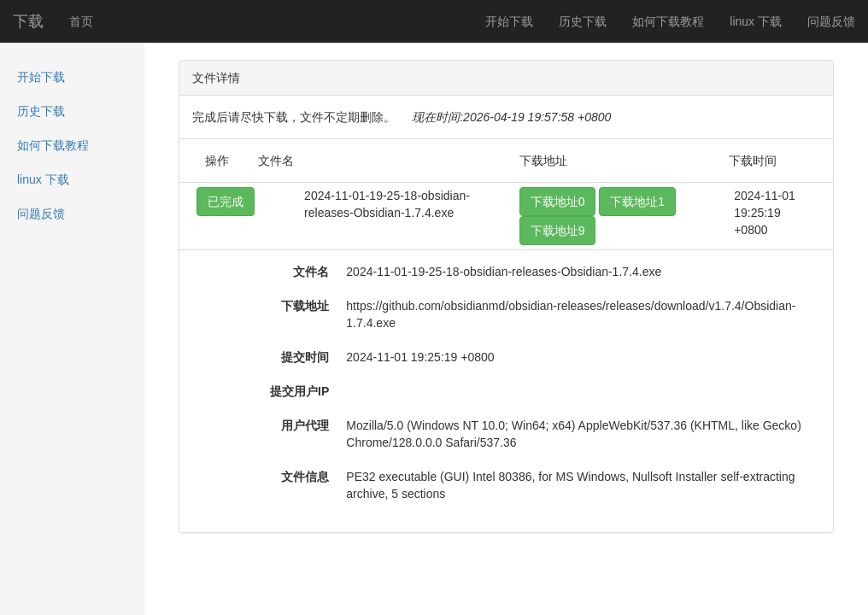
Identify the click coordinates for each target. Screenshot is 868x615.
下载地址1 (637, 202)
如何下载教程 (668, 21)
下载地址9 (558, 231)
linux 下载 (756, 21)
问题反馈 (831, 21)
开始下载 (509, 21)
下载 (28, 21)
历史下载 (583, 21)
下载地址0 (558, 202)
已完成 (226, 202)
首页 (81, 21)
